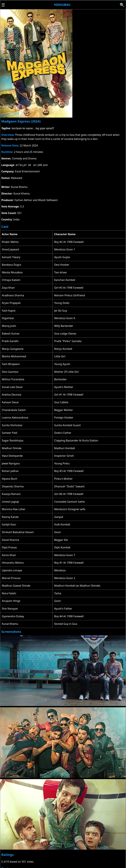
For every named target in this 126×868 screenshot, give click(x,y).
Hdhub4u (62, 5)
